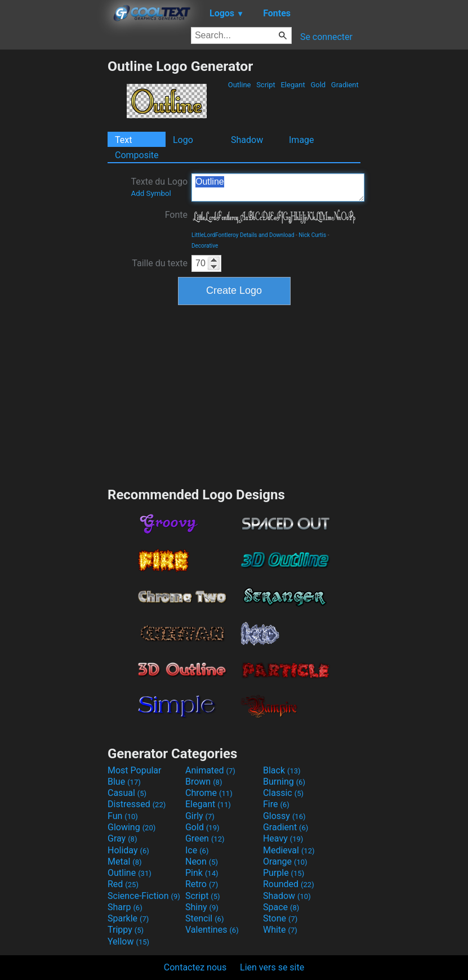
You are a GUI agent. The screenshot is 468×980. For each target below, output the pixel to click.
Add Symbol (151, 193)
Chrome (209, 793)
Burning (284, 782)
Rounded (289, 884)
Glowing (132, 827)
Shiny (202, 907)
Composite (137, 155)
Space (281, 907)
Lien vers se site (272, 967)
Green (205, 838)
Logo (183, 140)
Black (282, 770)
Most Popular (135, 770)
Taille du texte (160, 263)
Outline (239, 85)
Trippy (126, 930)
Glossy (284, 816)
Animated (210, 770)
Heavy (283, 838)
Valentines (212, 930)
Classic (283, 793)
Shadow (247, 140)
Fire (276, 804)
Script (266, 85)
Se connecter (326, 37)
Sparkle (128, 918)
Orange (285, 862)
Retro (202, 884)
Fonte (176, 215)
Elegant (293, 85)
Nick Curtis (312, 235)
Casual (127, 793)
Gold (318, 85)
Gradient (345, 85)
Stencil (204, 918)
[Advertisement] (54, 227)
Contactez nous (195, 967)
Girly (200, 816)
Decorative (205, 246)
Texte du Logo (159, 187)
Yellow (128, 941)
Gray (122, 838)
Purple (284, 873)
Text (123, 140)
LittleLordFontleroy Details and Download (243, 235)
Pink (202, 873)
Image (302, 140)
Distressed (137, 804)
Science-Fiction (144, 896)
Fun (123, 816)
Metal (125, 862)
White (280, 930)
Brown (204, 782)
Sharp (125, 907)
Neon (202, 862)
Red (123, 884)
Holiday (128, 850)
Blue (124, 782)
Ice (197, 850)
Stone (280, 918)
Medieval (289, 850)
